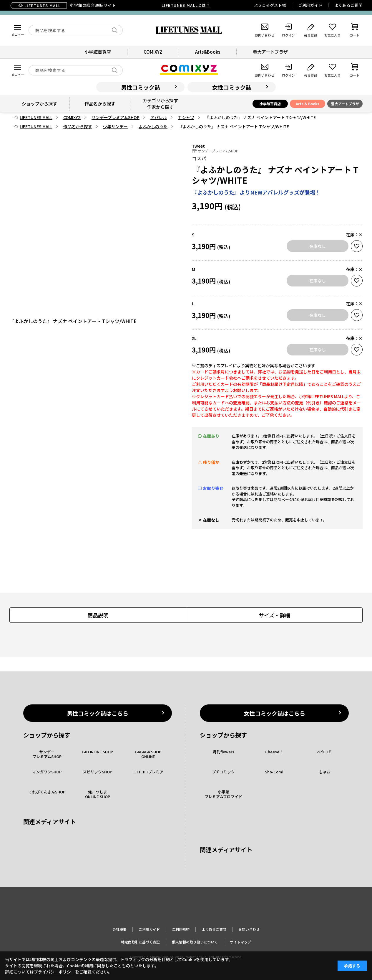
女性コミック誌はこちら (274, 713)
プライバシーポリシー (54, 972)
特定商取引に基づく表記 (140, 942)
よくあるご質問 (348, 5)
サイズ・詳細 (274, 615)
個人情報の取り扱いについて (195, 942)
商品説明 (98, 615)
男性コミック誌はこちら (98, 713)
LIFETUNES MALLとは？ (186, 5)
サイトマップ (240, 942)
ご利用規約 (181, 929)
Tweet (198, 146)
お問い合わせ (249, 929)
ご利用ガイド (310, 5)
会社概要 (119, 929)
